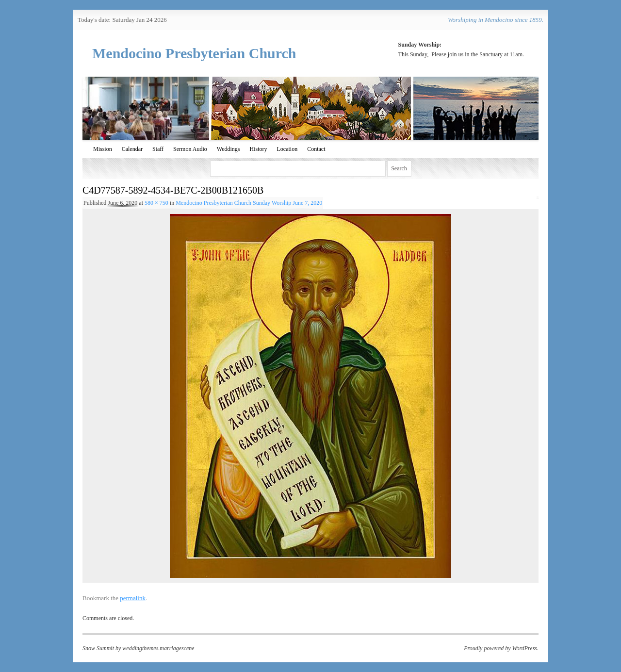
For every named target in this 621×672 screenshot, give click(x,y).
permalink (133, 598)
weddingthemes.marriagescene (158, 648)
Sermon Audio (190, 149)
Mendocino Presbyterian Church (194, 53)
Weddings (229, 149)
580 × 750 (156, 203)
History (258, 149)
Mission (103, 149)
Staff (158, 149)
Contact (316, 149)
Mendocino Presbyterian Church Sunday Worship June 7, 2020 (249, 203)
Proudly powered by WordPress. (501, 648)
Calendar (132, 149)
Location (287, 149)
